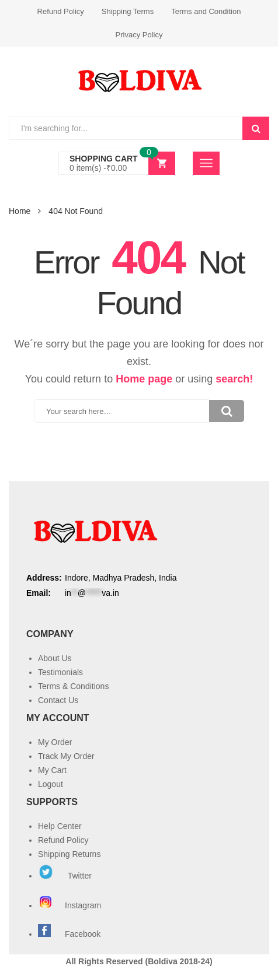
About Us (55, 658)
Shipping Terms (128, 11)
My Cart (52, 770)
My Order (55, 742)
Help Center (60, 826)
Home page (144, 379)
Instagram (71, 905)
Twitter (65, 876)
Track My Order (66, 756)
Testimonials (60, 672)
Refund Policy (61, 11)
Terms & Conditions (73, 686)
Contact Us (58, 700)
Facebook (83, 934)
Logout (51, 784)
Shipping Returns (69, 854)
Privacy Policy (139, 35)
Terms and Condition (206, 11)
